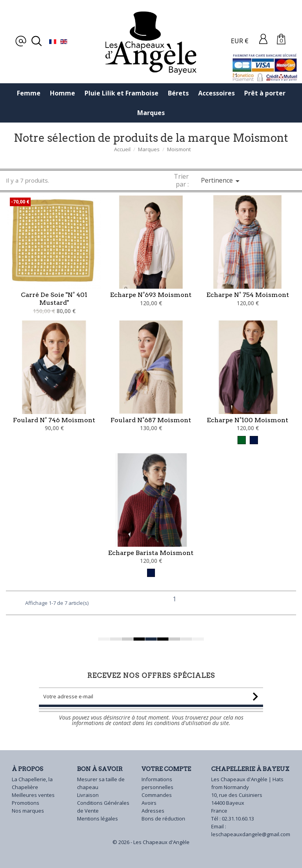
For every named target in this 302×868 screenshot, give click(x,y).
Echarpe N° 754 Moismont (248, 295)
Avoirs (149, 803)
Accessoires (216, 93)
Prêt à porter (265, 93)
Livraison (88, 795)
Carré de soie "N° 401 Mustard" (54, 299)
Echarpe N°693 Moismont (151, 295)
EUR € (240, 41)
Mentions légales (98, 819)
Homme (63, 93)
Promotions (26, 803)
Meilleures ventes (33, 795)
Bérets (178, 93)
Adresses (153, 811)
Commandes (157, 795)
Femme (29, 93)
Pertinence (222, 181)
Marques (151, 113)
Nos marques (28, 811)
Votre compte (166, 769)
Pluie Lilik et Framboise (122, 93)
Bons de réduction (163, 819)
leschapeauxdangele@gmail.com (251, 834)
